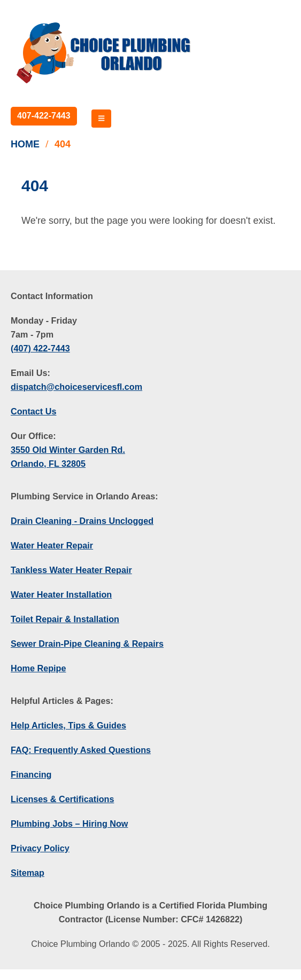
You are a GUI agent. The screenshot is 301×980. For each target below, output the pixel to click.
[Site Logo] (104, 53)
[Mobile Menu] (101, 119)
